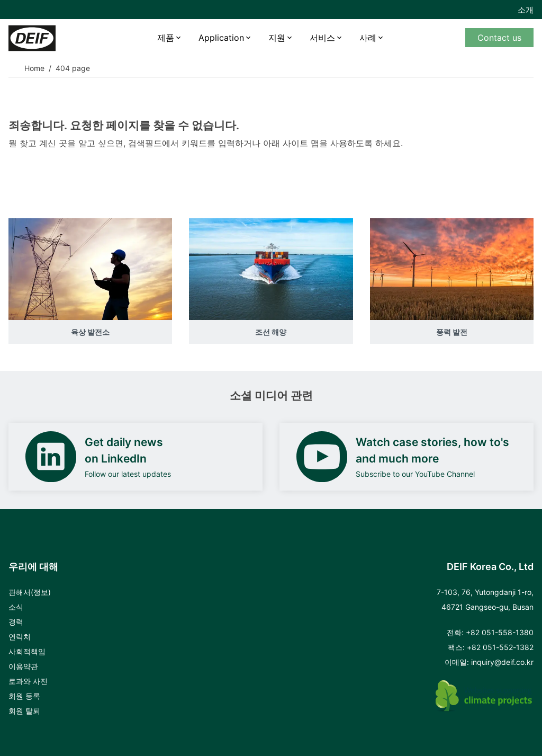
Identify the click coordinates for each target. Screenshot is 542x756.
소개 (526, 10)
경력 (16, 622)
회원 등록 (24, 696)
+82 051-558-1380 (500, 632)
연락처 (20, 637)
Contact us (499, 38)
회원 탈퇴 (24, 711)
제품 (166, 38)
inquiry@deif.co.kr (502, 662)
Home (34, 68)
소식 (16, 607)
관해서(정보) (30, 592)
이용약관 (23, 666)
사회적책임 (27, 651)
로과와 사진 (28, 681)
